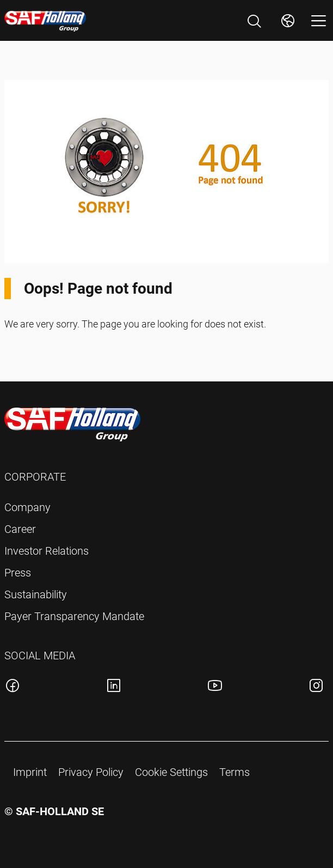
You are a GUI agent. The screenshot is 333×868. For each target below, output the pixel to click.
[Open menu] (319, 21)
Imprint (30, 772)
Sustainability (36, 594)
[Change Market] (288, 21)
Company (27, 507)
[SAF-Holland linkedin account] (114, 687)
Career (20, 529)
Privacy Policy (91, 772)
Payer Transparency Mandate (74, 616)
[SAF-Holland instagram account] (316, 687)
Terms (235, 772)
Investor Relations (47, 551)
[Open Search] (254, 21)
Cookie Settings (171, 772)
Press (18, 573)
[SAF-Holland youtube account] (215, 687)
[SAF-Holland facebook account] (13, 687)
